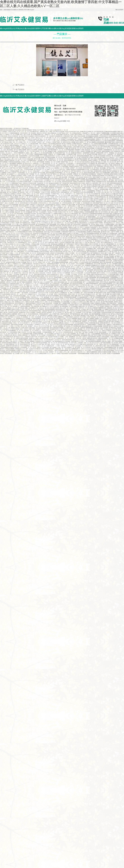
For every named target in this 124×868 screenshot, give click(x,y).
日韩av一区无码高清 (47, 230)
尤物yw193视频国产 (58, 208)
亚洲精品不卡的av (84, 165)
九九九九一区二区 (82, 154)
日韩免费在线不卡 (51, 335)
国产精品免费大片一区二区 (56, 150)
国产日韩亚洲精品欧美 (65, 200)
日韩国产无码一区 (30, 265)
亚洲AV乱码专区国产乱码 (72, 132)
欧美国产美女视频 (92, 154)
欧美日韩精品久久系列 (107, 317)
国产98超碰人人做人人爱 (57, 347)
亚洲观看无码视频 (80, 179)
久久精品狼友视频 (33, 144)
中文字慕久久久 (49, 168)
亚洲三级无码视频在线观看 (96, 218)
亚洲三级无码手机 (106, 268)
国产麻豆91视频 (4, 185)
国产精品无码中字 (26, 322)
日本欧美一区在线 (51, 273)
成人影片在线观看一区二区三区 (20, 191)
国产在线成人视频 (23, 308)
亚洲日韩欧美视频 (67, 340)
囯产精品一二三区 (78, 233)
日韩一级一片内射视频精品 (62, 290)
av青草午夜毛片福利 (101, 346)
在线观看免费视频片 (69, 259)
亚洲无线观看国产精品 (35, 311)
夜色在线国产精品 (107, 214)
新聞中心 (39, 28)
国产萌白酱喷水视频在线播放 (36, 276)
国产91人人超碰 (75, 267)
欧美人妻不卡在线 (106, 253)
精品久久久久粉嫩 (111, 194)
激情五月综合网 (38, 201)
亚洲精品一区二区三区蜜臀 (52, 162)
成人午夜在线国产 (51, 185)
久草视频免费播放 (14, 171)
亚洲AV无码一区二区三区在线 (76, 294)
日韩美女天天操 (106, 314)
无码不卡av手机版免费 (51, 249)
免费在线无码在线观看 (23, 267)
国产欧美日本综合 (109, 166)
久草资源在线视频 (97, 326)
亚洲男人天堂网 (27, 176)
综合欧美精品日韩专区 (49, 201)
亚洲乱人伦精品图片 (10, 315)
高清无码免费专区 (24, 206)
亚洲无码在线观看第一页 (41, 136)
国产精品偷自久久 (11, 299)
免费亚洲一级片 (105, 160)
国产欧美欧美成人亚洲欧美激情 (84, 205)
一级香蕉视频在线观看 (83, 353)
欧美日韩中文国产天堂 (69, 209)
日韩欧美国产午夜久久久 (68, 232)
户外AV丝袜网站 (80, 264)
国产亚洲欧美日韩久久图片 (11, 229)
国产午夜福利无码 (64, 183)
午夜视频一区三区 (93, 332)
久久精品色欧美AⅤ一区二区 (103, 148)
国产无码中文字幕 (52, 317)
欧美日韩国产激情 (74, 285)
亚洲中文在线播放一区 (77, 346)
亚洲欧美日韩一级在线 (27, 226)
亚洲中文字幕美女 (107, 331)
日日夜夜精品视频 (69, 150)
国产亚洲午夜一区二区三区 (76, 148)
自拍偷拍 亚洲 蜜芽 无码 (107, 265)
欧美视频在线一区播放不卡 (96, 174)
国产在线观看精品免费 (99, 297)
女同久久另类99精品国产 (92, 135)
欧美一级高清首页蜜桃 (52, 247)
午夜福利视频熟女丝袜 (110, 347)
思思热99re (72, 247)
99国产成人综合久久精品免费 (72, 277)
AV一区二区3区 (32, 347)
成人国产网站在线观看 (81, 159)
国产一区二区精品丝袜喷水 (74, 133)
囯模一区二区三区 (5, 246)
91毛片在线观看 (99, 299)
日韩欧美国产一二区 (38, 171)
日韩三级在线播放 (105, 135)
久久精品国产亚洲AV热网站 (95, 223)
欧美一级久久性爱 (25, 135)
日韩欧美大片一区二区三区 (56, 159)
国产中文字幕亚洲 (111, 235)
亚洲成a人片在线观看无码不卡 (53, 171)
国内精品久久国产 (89, 299)
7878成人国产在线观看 (38, 162)
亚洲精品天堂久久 (32, 294)
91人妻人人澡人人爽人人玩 (9, 159)
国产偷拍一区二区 (42, 139)
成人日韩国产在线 (54, 314)
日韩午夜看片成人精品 (79, 147)
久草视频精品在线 (5, 352)
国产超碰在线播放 (91, 217)
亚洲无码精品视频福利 (83, 156)
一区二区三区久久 (81, 249)
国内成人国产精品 (96, 162)
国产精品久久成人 (19, 337)
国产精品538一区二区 (26, 171)
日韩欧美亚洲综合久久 (95, 141)
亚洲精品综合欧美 (25, 185)
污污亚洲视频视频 (37, 241)
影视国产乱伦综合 (78, 256)
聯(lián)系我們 (119, 10)
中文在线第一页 (115, 147)
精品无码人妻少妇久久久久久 (84, 247)
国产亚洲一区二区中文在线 (26, 179)
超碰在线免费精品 (13, 249)
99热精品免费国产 (93, 320)
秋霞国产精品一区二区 (67, 162)
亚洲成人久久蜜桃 (119, 326)
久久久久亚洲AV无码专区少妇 (24, 233)
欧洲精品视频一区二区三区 (63, 291)
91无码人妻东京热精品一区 (77, 135)
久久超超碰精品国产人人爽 (85, 297)
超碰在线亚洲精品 (31, 303)
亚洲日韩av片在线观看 (102, 255)
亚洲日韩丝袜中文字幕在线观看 (29, 203)
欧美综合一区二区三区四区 (37, 249)
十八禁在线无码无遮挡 (80, 163)
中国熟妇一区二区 (36, 223)
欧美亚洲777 (86, 200)
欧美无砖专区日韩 (95, 288)
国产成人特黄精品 (67, 144)
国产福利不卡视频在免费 (54, 218)
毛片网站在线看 (76, 201)
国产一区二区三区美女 (26, 145)
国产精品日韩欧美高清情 (44, 214)
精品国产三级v (82, 318)
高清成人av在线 (11, 238)
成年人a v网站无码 (111, 201)
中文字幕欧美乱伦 (95, 170)
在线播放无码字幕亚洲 (98, 176)
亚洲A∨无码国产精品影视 (63, 267)
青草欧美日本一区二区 (84, 287)
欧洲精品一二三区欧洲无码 (115, 185)
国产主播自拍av (58, 145)
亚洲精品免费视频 (38, 334)
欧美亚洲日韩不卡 (105, 323)
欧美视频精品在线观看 (92, 136)
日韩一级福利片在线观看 (43, 194)
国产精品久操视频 (40, 166)
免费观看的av (61, 317)
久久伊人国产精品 (87, 312)
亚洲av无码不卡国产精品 (28, 328)
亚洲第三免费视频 (94, 157)
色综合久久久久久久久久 (17, 220)
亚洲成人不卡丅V (40, 302)
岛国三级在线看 (63, 177)
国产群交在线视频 (82, 320)
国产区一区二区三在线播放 (62, 255)
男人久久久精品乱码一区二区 (74, 198)
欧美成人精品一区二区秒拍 (116, 189)
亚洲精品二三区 (68, 256)
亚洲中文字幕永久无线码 (81, 244)
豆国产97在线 (17, 166)
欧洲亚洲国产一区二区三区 (63, 173)
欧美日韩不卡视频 (24, 205)
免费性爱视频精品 (14, 145)
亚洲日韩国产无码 (79, 265)
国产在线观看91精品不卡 (56, 271)
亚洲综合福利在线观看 (22, 338)
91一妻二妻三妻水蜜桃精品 (64, 201)
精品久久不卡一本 (41, 138)
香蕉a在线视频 (39, 177)
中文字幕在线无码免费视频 (13, 226)
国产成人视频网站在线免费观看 (95, 142)
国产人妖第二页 (70, 236)
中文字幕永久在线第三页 (9, 244)
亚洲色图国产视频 (27, 334)
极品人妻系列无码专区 (29, 291)
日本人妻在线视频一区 (55, 203)
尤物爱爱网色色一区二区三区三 (112, 150)
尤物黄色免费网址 (88, 138)
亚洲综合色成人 (51, 148)
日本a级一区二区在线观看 (12, 287)
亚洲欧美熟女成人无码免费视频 (38, 218)
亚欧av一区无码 (16, 271)
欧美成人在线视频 (21, 262)
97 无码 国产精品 (50, 255)
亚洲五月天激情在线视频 (98, 267)
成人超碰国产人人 (12, 174)
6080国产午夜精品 (5, 186)
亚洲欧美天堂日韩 (7, 201)
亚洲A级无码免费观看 (44, 270)
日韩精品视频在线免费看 (100, 144)
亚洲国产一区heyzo (33, 326)
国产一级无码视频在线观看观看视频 (58, 262)
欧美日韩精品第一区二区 (13, 344)
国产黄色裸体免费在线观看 (83, 209)
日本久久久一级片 (38, 145)
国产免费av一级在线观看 (21, 293)
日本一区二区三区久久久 (94, 331)
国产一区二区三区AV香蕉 (26, 154)
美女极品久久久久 (90, 294)
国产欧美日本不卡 (27, 163)
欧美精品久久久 (99, 241)
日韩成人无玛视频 (69, 253)
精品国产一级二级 (23, 276)
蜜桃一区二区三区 (95, 302)
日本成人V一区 (95, 209)
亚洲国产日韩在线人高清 (42, 329)
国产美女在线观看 (41, 265)
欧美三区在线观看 (64, 186)
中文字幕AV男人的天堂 (21, 326)
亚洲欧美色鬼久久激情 (88, 303)
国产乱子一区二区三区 (85, 308)
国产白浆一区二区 (60, 236)
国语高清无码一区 (106, 334)
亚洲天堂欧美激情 (16, 352)
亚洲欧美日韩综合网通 (29, 224)
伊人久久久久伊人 (19, 208)
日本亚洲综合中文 (110, 236)
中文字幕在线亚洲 (27, 217)
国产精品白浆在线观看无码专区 (11, 221)
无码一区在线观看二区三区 (32, 220)
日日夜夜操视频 (6, 309)
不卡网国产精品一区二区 (57, 194)
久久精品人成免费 (14, 223)
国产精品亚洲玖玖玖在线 (14, 241)
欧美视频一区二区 (36, 235)
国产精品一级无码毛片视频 (23, 200)
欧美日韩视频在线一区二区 (78, 191)
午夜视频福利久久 (26, 230)
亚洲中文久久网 (90, 236)
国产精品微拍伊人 (26, 241)
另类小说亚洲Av (43, 144)
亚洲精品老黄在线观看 (70, 297)
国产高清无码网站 (70, 268)
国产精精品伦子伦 (77, 270)
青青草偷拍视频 (50, 173)
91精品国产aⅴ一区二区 (88, 133)
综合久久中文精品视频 (62, 166)
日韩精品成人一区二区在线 (75, 177)
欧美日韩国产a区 (7, 322)
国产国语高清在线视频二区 (77, 283)
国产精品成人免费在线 (57, 323)
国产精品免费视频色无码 (57, 179)
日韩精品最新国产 (44, 314)
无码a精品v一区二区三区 (96, 279)
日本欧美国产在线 (45, 174)
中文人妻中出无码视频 (8, 212)
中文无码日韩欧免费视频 (32, 252)
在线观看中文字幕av (84, 281)
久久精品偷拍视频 (81, 232)
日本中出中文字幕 (43, 293)
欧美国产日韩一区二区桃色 (82, 259)
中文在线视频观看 (44, 189)
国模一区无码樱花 (75, 293)
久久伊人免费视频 (72, 318)
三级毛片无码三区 (104, 344)
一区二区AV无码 (31, 296)
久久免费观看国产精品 (16, 183)
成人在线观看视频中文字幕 (93, 179)
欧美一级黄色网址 (99, 166)
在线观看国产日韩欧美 (89, 153)
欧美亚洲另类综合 (88, 166)
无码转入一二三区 (69, 323)
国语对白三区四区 (42, 133)
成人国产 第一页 (24, 197)
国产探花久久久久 (77, 138)
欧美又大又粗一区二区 (54, 139)
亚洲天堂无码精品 (5, 252)
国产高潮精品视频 (36, 135)
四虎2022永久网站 (84, 302)
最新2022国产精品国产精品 (14, 300)
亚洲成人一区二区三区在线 (90, 322)
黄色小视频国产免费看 (92, 318)
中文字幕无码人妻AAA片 (86, 285)
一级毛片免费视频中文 (19, 153)
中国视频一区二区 (34, 174)
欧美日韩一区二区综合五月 (77, 217)
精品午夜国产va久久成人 (100, 177)
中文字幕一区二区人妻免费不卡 (11, 306)
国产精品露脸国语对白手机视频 (61, 341)
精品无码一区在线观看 (21, 347)
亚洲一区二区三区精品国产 (33, 192)
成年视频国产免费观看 (16, 163)
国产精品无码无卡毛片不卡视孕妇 (94, 258)
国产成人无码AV (54, 288)
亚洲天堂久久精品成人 (95, 165)
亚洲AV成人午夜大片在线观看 (52, 232)
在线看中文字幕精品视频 (93, 232)
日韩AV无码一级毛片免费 (44, 147)
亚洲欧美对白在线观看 (23, 218)
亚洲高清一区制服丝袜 (37, 200)
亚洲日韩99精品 (116, 332)
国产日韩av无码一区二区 (15, 334)
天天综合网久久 (4, 165)
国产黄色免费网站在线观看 (92, 233)
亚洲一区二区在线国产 (25, 229)
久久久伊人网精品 (95, 246)
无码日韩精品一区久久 (52, 217)
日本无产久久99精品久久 (21, 144)
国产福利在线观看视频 (110, 279)
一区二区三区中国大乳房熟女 (82, 162)
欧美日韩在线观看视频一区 (88, 192)
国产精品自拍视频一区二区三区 (54, 157)
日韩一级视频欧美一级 (72, 337)
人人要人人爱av (56, 141)
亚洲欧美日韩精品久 (76, 153)
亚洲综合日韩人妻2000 (11, 335)
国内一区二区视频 (69, 179)
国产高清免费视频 (100, 261)
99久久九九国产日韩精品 (23, 244)
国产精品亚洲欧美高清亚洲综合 (102, 305)
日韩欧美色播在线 (27, 264)
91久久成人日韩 (18, 170)
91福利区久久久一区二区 (32, 283)
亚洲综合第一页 (78, 185)
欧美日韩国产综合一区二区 (63, 153)
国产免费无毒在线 (73, 211)
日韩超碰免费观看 (12, 276)
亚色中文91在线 (101, 235)
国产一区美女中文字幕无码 (33, 349)
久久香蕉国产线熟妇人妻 (39, 182)
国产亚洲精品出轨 (50, 165)
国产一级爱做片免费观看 (41, 186)
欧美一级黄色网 (55, 299)
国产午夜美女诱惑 (105, 147)
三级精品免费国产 (92, 325)
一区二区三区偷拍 (114, 191)
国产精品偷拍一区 (12, 259)
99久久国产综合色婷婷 (38, 165)
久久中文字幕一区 (48, 322)
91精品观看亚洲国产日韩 (112, 215)
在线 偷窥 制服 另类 (23, 174)
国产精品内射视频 (89, 148)
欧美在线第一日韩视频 (52, 303)
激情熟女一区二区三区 (67, 265)
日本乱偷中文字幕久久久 (39, 264)
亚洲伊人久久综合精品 (43, 347)
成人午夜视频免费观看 (46, 246)
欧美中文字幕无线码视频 (66, 325)
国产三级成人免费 (89, 274)
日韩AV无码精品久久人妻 (49, 331)
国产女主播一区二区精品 (41, 159)
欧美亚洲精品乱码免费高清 (116, 136)
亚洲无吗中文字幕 (8, 144)
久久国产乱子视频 (107, 165)
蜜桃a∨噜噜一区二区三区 (51, 177)
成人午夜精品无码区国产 (13, 236)
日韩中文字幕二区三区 (14, 132)
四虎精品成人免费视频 (57, 244)
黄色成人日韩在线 (17, 268)
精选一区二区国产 (30, 138)
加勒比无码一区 (83, 306)
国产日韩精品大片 (44, 288)
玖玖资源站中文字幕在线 (67, 141)
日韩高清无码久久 (43, 203)
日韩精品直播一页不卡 (102, 153)
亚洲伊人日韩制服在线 (17, 186)
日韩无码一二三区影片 (92, 189)
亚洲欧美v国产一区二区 (27, 274)
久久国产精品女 (61, 133)
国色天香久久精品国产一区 (25, 259)
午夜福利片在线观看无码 (56, 136)
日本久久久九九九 (8, 170)
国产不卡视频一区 (77, 203)
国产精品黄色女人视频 (62, 148)
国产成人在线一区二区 (69, 252)
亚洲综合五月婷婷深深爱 (29, 183)
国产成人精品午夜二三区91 (93, 243)
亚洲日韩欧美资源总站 (40, 274)
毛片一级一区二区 (8, 273)
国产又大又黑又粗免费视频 (11, 205)
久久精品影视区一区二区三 (11, 340)
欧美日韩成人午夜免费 (26, 281)
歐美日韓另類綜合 (99, 270)
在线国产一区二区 (54, 352)
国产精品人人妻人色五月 (10, 341)
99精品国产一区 (112, 154)
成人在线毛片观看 (115, 294)
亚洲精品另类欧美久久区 (75, 166)
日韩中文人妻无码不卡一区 (11, 250)
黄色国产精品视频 (52, 211)
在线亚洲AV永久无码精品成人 (44, 341)
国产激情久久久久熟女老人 (107, 157)
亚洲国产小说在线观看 (67, 139)
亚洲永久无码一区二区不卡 (66, 212)
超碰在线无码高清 (54, 186)
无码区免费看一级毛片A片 (104, 249)
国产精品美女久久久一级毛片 (112, 223)
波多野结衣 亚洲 (55, 192)
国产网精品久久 (44, 306)
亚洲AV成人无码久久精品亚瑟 (37, 273)
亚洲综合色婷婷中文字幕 (9, 267)
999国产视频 (74, 296)
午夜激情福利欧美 (50, 205)
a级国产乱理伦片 (65, 314)
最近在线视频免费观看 (103, 277)
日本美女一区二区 (23, 209)
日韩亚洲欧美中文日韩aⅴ (78, 341)
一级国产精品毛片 (9, 232)
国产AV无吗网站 (57, 258)
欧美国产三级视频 (61, 205)
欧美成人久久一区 (12, 308)
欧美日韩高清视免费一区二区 (65, 185)
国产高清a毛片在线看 (31, 139)
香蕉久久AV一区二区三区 (108, 220)
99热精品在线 (80, 258)
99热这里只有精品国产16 (91, 227)
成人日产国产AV (44, 220)
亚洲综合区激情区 (16, 148)
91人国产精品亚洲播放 (108, 350)
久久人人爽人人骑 (17, 224)
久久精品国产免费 (71, 154)
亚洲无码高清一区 (67, 270)
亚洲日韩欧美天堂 (25, 344)
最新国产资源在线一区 (11, 160)
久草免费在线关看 (113, 144)
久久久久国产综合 (60, 170)
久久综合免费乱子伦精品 (82, 323)
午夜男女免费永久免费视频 (9, 314)
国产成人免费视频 (16, 147)
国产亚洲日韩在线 (111, 297)
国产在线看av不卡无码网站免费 (108, 233)
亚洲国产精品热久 (77, 144)
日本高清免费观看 (89, 212)
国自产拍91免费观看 (105, 262)
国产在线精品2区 (116, 151)
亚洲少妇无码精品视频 (61, 305)
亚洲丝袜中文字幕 (109, 159)
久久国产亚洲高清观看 (109, 141)
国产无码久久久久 (49, 305)
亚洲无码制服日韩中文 (107, 195)
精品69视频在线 (52, 133)
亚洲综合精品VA (72, 206)
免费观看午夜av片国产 (116, 229)
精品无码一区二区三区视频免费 (24, 212)
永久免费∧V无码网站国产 (37, 206)
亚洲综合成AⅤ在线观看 (95, 340)
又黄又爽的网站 (65, 283)
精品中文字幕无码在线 (56, 252)
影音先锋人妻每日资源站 (111, 174)
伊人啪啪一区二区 (49, 170)
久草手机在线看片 (29, 325)
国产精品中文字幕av (74, 151)
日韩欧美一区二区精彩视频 (80, 174)
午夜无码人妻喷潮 (50, 291)
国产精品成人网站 (7, 142)
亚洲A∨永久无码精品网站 (103, 173)
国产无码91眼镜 (118, 195)
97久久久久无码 (119, 350)
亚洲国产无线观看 (31, 211)
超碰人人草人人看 (64, 352)
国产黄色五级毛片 (76, 171)
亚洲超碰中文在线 (11, 189)
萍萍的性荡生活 (104, 136)
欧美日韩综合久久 (29, 186)
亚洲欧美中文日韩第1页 (86, 132)
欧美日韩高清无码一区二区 (91, 344)
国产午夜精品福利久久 (107, 243)
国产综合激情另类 (99, 138)
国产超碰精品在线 (25, 223)
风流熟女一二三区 (66, 346)
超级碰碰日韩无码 (101, 182)
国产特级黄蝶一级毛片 (42, 271)
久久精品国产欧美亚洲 (90, 273)
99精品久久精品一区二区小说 (47, 338)
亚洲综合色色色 (117, 331)
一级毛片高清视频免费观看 (61, 350)
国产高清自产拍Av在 (90, 235)
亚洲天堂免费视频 (20, 211)
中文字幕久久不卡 (76, 303)
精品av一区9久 (100, 224)
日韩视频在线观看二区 (102, 296)
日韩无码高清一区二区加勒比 (28, 133)
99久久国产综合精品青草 (42, 328)
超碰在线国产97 (48, 145)
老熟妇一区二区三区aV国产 (70, 145)
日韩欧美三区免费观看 (37, 261)
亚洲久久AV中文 (65, 299)
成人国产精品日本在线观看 (26, 136)
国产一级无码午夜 (84, 214)
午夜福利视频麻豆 (36, 318)
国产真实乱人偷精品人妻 (115, 163)
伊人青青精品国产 (114, 344)
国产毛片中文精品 (96, 335)
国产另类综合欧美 (69, 244)
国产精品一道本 (113, 180)
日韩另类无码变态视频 (19, 296)
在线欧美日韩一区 (118, 165)
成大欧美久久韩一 (106, 232)
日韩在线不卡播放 (5, 230)
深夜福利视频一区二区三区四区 (16, 215)
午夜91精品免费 (40, 296)
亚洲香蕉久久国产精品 (98, 186)
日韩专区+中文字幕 (11, 282)
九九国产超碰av (97, 312)
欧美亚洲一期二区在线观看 (113, 156)
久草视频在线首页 (63, 229)
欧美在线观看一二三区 (105, 332)
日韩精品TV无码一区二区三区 (37, 247)
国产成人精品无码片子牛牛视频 (74, 344)
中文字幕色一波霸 (85, 317)
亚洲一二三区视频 (65, 274)
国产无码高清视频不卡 (62, 261)
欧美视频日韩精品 (8, 258)
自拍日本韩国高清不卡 (53, 274)
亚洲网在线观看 (40, 255)
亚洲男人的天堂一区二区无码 (98, 353)
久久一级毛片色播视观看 (90, 352)
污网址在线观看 (110, 208)
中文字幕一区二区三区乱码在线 (62, 241)
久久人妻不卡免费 (60, 180)
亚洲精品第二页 (34, 288)
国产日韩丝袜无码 (84, 157)
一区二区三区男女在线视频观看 (105, 217)
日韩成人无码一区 (43, 262)
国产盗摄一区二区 (80, 347)
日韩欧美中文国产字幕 (31, 337)
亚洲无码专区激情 (26, 165)
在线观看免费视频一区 (106, 287)
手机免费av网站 (58, 209)
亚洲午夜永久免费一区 (46, 208)
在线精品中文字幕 (103, 322)
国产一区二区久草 (58, 332)
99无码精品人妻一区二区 (51, 215)
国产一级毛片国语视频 (87, 293)
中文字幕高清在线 (76, 188)
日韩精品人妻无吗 (41, 312)
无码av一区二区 (17, 323)
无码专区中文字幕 (45, 244)
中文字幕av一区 (72, 287)
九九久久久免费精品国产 (96, 221)
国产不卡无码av (101, 273)
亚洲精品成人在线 (96, 211)
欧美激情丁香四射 (91, 182)
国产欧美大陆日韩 (67, 226)
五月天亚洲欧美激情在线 (66, 215)
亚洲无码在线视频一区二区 (70, 157)
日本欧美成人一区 (82, 271)
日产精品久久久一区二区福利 (96, 306)
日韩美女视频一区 (68, 315)
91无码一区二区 (60, 344)
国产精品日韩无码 (80, 236)
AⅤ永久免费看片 (54, 306)
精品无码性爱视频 (45, 299)
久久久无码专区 (117, 287)
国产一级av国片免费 (22, 189)
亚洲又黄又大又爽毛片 (70, 271)
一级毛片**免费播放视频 (102, 133)
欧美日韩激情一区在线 (105, 320)
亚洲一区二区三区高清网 (101, 328)
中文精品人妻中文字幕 (87, 309)
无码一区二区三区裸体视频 (80, 220)
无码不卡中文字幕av (88, 198)
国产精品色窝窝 (25, 288)
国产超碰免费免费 (56, 270)
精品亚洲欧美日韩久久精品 (77, 183)
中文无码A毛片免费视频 (63, 273)
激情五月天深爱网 (32, 150)
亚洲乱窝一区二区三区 (111, 241)
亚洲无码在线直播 (67, 182)
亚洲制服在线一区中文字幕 (93, 264)
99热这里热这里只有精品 (88, 201)
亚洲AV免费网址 (41, 300)
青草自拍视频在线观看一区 (99, 311)
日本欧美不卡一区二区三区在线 (64, 176)
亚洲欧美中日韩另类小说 (13, 346)
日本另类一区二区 (30, 309)
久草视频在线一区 (64, 293)
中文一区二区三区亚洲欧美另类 (30, 132)
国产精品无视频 (71, 205)
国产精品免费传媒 (38, 232)
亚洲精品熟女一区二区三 (29, 300)
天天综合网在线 (33, 293)
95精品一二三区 (14, 253)
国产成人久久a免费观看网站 (80, 226)
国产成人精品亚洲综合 (81, 223)
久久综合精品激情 (11, 182)
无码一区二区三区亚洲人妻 (103, 212)
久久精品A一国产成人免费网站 (26, 341)
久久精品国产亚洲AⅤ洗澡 (75, 305)
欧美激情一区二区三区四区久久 (55, 312)
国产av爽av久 (8, 264)
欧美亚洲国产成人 (103, 163)
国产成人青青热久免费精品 (34, 238)
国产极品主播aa (111, 168)
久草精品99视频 (35, 244)
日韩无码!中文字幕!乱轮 (98, 145)
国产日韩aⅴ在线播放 (77, 343)
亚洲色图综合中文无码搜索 (23, 318)
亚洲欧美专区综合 (38, 340)
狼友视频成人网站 (91, 249)
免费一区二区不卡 (94, 230)
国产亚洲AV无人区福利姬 (51, 200)
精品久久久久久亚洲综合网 (80, 340)
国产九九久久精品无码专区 (9, 209)
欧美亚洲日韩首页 (23, 247)
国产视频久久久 (28, 285)
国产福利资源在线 (75, 314)
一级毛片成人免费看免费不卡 (72, 349)
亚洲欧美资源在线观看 (110, 132)
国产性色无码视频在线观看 (51, 285)
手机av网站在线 (35, 306)
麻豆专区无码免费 (97, 349)
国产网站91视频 (47, 238)
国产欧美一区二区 (39, 195)
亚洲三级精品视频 (59, 282)
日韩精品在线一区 (61, 338)
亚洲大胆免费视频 (21, 299)
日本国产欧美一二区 (72, 165)
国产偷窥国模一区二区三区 (59, 238)
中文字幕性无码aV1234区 (74, 238)
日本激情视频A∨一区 (9, 318)
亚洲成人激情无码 (66, 279)
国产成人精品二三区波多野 (12, 274)
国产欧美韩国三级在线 (94, 337)
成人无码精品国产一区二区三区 (30, 352)
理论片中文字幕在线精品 (71, 214)
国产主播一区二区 (51, 138)
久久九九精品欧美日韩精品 (113, 145)
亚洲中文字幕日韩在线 (28, 166)
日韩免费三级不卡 (24, 249)
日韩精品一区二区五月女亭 (29, 147)
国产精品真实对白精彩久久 (7, 200)
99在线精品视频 (104, 189)
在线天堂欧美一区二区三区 (78, 195)
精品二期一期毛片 (117, 268)
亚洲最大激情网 (36, 230)
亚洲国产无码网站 (25, 297)
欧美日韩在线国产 (91, 300)
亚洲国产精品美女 (30, 215)
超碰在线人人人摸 (101, 201)
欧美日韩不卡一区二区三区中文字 (32, 323)
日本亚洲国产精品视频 (39, 217)
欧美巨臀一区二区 (106, 264)
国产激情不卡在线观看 (23, 168)
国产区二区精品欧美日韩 (77, 299)
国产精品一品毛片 (50, 344)
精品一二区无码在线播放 (23, 235)
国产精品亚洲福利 (15, 288)
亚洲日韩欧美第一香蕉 (97, 329)
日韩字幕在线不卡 (69, 159)
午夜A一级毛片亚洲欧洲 (83, 246)
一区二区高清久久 (76, 291)
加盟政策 (70, 28)
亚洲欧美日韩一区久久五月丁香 (19, 188)
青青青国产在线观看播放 (73, 335)
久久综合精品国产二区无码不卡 (52, 340)
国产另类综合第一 (25, 221)
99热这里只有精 (11, 177)
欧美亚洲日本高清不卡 (80, 325)
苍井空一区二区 (107, 340)
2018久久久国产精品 (87, 171)
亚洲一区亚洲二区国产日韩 (27, 329)
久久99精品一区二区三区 (7, 214)
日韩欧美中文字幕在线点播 (37, 205)
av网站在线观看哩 (102, 338)
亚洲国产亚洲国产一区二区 (89, 188)
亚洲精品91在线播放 (16, 176)
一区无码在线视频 (28, 170)
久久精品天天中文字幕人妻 (72, 328)
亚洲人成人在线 (44, 352)
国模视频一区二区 (16, 230)
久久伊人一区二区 (61, 156)
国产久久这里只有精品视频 (37, 168)
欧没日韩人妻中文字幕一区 (40, 320)
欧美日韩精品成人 (61, 311)
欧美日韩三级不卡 (54, 220)
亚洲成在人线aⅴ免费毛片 (112, 306)
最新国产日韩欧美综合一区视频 (68, 320)
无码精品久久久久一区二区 (42, 325)
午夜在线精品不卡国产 (25, 157)
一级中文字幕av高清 (32, 277)
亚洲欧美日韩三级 (21, 277)
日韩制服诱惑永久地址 (53, 300)
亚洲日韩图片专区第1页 (63, 135)
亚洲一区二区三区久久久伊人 (92, 343)
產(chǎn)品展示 (30, 28)
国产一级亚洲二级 (72, 311)
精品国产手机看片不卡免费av (56, 337)
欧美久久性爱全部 (13, 136)
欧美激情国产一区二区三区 (63, 188)
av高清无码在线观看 (34, 156)
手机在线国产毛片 (112, 285)
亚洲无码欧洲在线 (94, 323)
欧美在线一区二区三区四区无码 (94, 347)
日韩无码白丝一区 (12, 243)
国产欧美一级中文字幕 (85, 145)
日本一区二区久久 (21, 238)
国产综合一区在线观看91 (40, 212)
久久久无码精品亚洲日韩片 (47, 156)
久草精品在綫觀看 (9, 349)
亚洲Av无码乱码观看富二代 (114, 346)
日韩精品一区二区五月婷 (58, 268)
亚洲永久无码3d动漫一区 (54, 265)
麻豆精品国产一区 (50, 176)
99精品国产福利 (105, 209)
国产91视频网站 (72, 334)
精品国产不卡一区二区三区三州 (11, 261)
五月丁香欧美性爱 (75, 192)
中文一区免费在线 (87, 238)
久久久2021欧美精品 (112, 273)
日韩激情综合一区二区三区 (114, 206)
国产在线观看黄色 (94, 262)
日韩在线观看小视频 (15, 332)
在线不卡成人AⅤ (80, 243)
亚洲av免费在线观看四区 (48, 188)
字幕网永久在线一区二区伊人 (76, 227)
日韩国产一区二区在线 (76, 168)
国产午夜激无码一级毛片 (52, 243)
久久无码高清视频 (106, 259)
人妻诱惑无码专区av (62, 151)
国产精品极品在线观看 (52, 183)
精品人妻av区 (94, 200)
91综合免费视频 (96, 334)
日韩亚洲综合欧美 (68, 332)
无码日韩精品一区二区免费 (46, 294)
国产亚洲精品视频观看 (59, 246)
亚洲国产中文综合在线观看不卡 (30, 246)
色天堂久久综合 (16, 322)
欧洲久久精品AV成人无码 (7, 302)
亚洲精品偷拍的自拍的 (43, 253)
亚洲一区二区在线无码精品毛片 (87, 296)
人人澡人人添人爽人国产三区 (104, 192)
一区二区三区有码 (116, 323)
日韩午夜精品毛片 (117, 325)
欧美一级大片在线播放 (38, 176)
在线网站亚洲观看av (75, 290)
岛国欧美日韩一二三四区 (7, 326)
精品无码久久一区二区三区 (20, 270)
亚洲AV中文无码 (50, 166)
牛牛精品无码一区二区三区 (45, 277)
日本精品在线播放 (90, 139)
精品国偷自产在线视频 (26, 320)
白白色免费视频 (4, 285)
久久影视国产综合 (48, 282)
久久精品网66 (70, 163)
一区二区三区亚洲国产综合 (82, 253)
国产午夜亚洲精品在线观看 (36, 197)
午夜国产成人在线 (38, 282)
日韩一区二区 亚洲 (104, 183)
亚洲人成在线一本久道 (117, 212)
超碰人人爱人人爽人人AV (33, 153)
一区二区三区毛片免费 (64, 195)
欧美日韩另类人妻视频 (69, 142)
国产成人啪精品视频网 (20, 150)
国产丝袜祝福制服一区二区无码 (109, 343)
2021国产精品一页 (89, 241)
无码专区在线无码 (13, 312)
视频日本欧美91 (68, 147)
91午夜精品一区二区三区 (93, 147)
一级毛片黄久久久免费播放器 (108, 230)
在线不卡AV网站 (74, 308)
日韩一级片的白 (88, 185)
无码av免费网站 (64, 285)
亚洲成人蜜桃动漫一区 (24, 335)
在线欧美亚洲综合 (29, 177)
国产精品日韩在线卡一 (106, 170)
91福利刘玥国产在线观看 (35, 209)
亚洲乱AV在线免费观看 (113, 353)
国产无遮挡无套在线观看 (57, 328)
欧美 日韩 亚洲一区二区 (7, 166)
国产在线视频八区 (114, 171)
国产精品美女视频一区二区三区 (27, 253)
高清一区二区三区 (78, 215)
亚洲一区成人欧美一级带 (61, 287)
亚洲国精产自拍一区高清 (81, 276)
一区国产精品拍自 (74, 261)
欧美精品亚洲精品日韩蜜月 (9, 343)
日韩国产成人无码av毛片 (95, 276)
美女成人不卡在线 (52, 212)
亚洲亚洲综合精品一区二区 (17, 283)
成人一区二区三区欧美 (68, 223)
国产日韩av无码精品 (114, 322)
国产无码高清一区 (70, 239)
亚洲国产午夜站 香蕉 (22, 350)
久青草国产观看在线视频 (87, 180)
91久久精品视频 (65, 302)
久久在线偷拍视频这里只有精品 (24, 232)
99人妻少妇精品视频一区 (48, 153)
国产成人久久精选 (75, 186)
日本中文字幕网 (41, 303)
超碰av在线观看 (37, 332)
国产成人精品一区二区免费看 (73, 312)
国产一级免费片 (116, 253)
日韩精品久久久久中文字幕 (89, 291)
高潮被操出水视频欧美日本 (92, 265)
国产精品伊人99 (66, 171)
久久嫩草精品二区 (65, 191)
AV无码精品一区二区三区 (28, 271)
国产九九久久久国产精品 (9, 168)
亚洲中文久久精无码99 (92, 183)
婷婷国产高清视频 (86, 151)
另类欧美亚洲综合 (44, 283)
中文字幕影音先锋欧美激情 (24, 182)
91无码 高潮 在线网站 (66, 220)
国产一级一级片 (68, 208)
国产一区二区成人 (35, 287)
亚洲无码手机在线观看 (33, 299)
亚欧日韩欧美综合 (111, 303)
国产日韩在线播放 (13, 151)
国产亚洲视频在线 (41, 224)
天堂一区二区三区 (52, 343)
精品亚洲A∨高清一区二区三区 (66, 249)
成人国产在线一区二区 (99, 247)
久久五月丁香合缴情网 (81, 160)
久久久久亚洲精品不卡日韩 (64, 138)
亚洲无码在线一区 (88, 305)
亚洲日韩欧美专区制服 (51, 229)
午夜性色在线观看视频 (14, 162)
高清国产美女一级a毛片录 (21, 273)
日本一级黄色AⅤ (71, 246)
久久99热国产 (4, 132)
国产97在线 (109, 261)
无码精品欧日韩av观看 (115, 197)
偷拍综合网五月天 (60, 309)
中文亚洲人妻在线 (54, 293)
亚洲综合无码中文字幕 (114, 311)
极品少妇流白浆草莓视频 (77, 235)
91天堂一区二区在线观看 (22, 180)
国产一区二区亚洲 (56, 223)
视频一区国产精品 (105, 250)
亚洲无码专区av (23, 250)
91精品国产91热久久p (99, 208)
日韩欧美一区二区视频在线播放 (57, 154)
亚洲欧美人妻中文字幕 (36, 256)
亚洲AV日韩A (20, 177)
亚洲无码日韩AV (4, 197)
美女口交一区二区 (32, 262)
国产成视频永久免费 (51, 151)
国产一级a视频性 (73, 221)
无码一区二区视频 (18, 142)
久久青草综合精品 (7, 195)
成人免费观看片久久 (117, 198)
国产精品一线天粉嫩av (100, 168)
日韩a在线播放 (105, 337)
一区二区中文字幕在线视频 (44, 198)
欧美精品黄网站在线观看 (26, 340)
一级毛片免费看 (109, 226)
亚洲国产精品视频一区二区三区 (81, 329)
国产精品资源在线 (18, 201)
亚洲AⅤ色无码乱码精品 (61, 294)
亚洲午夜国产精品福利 (79, 315)
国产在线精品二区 (69, 347)
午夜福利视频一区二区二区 (25, 173)
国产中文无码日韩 (89, 215)
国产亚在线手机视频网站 (52, 296)
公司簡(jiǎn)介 (19, 28)
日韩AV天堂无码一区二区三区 (97, 244)
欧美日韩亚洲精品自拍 (8, 303)
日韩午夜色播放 (61, 335)
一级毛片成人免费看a (72, 281)
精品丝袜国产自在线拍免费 (69, 353)
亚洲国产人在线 (46, 323)
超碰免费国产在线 (115, 135)
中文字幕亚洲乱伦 (93, 239)
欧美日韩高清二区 (88, 168)
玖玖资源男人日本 (43, 337)
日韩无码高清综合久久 (75, 229)
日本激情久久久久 (49, 180)
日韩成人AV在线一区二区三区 (103, 198)
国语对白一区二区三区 (59, 198)
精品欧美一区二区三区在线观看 (94, 150)
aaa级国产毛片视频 (61, 165)
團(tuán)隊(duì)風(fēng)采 (58, 28)
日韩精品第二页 (41, 183)
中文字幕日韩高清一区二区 (37, 151)
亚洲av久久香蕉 (46, 192)
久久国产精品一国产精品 (81, 332)
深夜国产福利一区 (57, 142)
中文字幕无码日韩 (99, 132)
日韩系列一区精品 (21, 194)
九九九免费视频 (67, 189)
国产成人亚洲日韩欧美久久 (77, 350)
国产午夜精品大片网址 (60, 318)
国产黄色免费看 (19, 214)
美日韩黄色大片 (100, 236)
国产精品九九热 (14, 157)
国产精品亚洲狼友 (14, 256)
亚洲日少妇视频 (91, 255)
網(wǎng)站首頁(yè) (7, 28)
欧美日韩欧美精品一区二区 (7, 338)
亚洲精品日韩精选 (79, 212)
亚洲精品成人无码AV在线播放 (27, 312)
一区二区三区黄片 (48, 256)
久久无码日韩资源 (14, 329)
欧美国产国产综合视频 (39, 173)
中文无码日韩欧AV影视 (8, 180)
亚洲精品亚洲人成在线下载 (101, 171)
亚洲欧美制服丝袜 (14, 133)
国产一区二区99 (22, 160)
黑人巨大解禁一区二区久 (84, 334)
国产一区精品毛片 (79, 139)
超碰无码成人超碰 (13, 156)
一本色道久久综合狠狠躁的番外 (16, 139)
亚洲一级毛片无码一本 (77, 241)
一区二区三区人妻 (16, 246)
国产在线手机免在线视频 (40, 343)
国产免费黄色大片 (96, 253)
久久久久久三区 (118, 170)
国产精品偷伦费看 (19, 138)
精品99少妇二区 (108, 271)
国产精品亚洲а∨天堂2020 (100, 185)
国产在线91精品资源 (47, 318)
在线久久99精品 (73, 262)
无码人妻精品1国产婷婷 (63, 224)
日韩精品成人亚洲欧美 (9, 194)
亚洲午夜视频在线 (69, 160)
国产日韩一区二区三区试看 (87, 261)
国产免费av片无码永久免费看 (80, 279)
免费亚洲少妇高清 (92, 338)
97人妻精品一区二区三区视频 (11, 135)
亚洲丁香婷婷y (90, 315)
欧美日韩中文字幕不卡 (103, 229)
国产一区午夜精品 (96, 259)
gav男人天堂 (23, 294)
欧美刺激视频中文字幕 (83, 170)
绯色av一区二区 (31, 194)
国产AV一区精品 (56, 353)
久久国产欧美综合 (48, 350)
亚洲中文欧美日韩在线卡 (62, 197)
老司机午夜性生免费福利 (82, 141)
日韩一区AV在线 (9, 311)
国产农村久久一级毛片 (56, 189)
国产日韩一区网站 (49, 197)
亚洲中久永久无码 (37, 227)
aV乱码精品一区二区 (45, 268)
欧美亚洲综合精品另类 (116, 183)
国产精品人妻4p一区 (48, 227)
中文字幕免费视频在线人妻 (101, 197)
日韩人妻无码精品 (8, 150)
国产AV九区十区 (15, 297)
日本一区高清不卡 (104, 318)
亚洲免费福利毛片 (23, 243)
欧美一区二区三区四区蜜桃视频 (73, 282)
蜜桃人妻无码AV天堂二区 (73, 309)
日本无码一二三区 (38, 285)
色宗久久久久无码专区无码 (61, 230)
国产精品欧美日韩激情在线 (79, 331)
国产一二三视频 (48, 281)
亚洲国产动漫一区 (103, 200)
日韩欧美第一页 (59, 349)
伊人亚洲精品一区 (26, 317)
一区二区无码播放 (49, 334)
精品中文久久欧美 (31, 198)
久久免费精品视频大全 (51, 195)
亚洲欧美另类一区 (89, 346)
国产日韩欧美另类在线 (36, 267)
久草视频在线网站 (109, 224)
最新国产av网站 (49, 206)
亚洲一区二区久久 (6, 191)
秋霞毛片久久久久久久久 (35, 350)
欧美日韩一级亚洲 (81, 338)
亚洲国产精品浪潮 (25, 261)
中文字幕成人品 (46, 223)
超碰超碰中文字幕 (110, 267)
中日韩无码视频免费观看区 (38, 185)
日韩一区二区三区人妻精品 (78, 255)
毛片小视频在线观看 (28, 195)
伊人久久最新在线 (112, 177)
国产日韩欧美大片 (111, 247)
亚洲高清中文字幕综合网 (40, 233)
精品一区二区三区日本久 (37, 180)
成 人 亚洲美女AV (61, 163)
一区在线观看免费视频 (117, 250)
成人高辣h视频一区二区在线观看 (69, 306)
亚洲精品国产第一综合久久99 (10, 154)
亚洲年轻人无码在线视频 (48, 235)
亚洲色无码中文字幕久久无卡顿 (50, 221)
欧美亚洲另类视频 (107, 312)
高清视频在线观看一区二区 (111, 258)
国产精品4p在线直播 (59, 132)
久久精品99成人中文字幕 (110, 329)
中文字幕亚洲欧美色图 (38, 157)
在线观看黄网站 (23, 156)
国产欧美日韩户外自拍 (9, 235)
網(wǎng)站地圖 (60, 121)
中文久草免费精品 (25, 346)
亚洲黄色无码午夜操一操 (10, 247)
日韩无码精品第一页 (15, 165)
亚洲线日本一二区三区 (115, 255)
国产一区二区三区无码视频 (97, 156)
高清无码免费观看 (50, 309)
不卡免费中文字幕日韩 (39, 148)
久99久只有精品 (59, 297)
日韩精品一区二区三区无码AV (81, 288)
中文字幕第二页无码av (77, 274)
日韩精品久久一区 (88, 144)
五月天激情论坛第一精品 (11, 141)
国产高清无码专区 (28, 201)
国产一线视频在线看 (64, 303)
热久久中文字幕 (54, 325)
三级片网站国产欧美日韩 (93, 195)
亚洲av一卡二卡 (95, 287)
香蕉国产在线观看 (88, 270)
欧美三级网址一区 (81, 142)
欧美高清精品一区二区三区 (41, 259)
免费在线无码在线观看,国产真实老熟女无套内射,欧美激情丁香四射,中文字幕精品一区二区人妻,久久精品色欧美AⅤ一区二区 (34, 130)
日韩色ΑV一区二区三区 (102, 139)
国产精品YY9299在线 (14, 317)
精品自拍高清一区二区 (49, 163)
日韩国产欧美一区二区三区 (56, 160)
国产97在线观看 (24, 256)
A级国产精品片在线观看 (117, 337)
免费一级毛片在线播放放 (111, 221)
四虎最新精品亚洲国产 (53, 264)
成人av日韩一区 (64, 308)
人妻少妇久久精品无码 (76, 352)
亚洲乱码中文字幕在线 (27, 279)
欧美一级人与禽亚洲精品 (17, 252)
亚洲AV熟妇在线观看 (80, 136)
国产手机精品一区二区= (60, 206)
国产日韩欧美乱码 (8, 337)
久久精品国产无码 (106, 179)
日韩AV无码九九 (83, 337)
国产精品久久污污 (103, 291)
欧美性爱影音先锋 (112, 182)
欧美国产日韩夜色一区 (94, 160)
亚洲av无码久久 (115, 173)
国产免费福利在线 (100, 315)
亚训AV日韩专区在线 (110, 299)
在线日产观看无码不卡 (79, 250)
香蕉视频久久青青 (79, 150)
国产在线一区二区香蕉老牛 (84, 268)
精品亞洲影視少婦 (87, 326)
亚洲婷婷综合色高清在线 (41, 226)
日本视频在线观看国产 (14, 255)
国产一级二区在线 (86, 186)
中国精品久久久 (17, 264)
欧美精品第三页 (88, 203)
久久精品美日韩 (99, 256)
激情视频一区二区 (49, 297)
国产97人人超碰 (105, 288)
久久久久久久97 (88, 208)
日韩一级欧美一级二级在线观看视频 (91, 314)
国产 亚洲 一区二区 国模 (103, 294)
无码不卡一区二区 (23, 314)
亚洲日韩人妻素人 (106, 341)
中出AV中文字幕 (84, 230)
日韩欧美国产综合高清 (55, 226)
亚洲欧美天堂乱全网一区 (93, 250)
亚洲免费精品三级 (115, 160)
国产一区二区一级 (5, 328)
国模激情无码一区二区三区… (11, 290)
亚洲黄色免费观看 (77, 200)
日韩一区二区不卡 (85, 267)
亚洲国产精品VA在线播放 (89, 229)
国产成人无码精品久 (50, 261)
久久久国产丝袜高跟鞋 (100, 285)
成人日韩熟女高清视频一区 (25, 343)
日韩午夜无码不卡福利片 (16, 285)
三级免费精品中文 (33, 308)
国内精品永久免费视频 (46, 315)
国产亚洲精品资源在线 (55, 144)
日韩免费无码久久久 (103, 252)
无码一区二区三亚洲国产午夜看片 (33, 142)
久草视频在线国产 (32, 160)
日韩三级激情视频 (36, 221)
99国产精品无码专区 (27, 148)
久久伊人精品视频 (78, 208)
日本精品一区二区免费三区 (37, 236)
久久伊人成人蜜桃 (24, 287)
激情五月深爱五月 (68, 233)
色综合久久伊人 (102, 154)
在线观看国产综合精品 (30, 214)
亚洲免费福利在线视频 (96, 214)
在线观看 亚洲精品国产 (97, 281)
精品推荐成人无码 (114, 282)
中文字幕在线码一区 (44, 250)
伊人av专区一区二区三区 (28, 255)
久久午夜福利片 (103, 239)
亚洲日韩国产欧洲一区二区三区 (101, 203)
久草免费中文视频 (117, 264)
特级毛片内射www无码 (18, 309)
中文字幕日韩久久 (110, 176)
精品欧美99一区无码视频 (9, 218)
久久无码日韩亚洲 (83, 262)
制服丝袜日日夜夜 (115, 318)
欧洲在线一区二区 (96, 317)
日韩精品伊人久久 (20, 349)
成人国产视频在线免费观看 (24, 282)
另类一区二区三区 (71, 156)
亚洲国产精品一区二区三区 (112, 138)
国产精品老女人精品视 (115, 328)
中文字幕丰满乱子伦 (112, 315)
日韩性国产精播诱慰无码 (99, 308)
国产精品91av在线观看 (66, 174)
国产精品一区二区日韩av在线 (95, 271)
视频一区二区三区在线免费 (85, 206)
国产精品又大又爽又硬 (25, 227)
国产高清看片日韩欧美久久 (31, 268)
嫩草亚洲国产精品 (110, 142)
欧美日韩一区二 (15, 294)
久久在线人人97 (74, 302)
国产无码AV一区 (33, 270)
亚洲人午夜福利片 (34, 258)
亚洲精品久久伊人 (20, 302)
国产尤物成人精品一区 (99, 206)
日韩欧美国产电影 (68, 136)
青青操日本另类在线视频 (63, 235)
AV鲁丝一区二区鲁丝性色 (64, 331)
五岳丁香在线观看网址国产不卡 (111, 276)
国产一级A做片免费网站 (56, 326)
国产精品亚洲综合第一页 (57, 239)
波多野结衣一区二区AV (111, 186)
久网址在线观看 (14, 197)
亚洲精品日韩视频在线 (79, 182)
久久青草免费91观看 (113, 274)
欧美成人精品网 (55, 191)
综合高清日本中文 (106, 211)
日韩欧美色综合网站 (20, 198)
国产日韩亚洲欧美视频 (40, 279)
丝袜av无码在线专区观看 (99, 238)
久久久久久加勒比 (109, 218)
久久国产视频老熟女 (85, 211)
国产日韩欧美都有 (33, 189)
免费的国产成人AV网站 (46, 132)
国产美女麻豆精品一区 (57, 250)
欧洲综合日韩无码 (82, 218)
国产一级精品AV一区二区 (48, 135)
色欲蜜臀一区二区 (43, 160)
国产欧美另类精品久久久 (69, 258)
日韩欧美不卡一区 (70, 194)
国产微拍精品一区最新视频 (12, 281)
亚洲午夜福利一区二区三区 (43, 141)
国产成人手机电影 (109, 256)
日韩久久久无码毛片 (19, 265)
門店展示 (45, 28)
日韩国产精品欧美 (71, 170)
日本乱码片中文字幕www (101, 180)
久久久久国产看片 (48, 209)
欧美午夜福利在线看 (90, 173)
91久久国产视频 (64, 221)
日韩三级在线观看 (51, 224)
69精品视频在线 (65, 192)
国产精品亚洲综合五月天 (84, 311)
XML (68, 121)
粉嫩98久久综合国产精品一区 (110, 349)
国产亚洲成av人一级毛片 (11, 305)
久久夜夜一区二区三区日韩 (109, 162)
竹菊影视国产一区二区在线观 (10, 206)
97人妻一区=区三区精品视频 (25, 159)
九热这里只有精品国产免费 (67, 243)
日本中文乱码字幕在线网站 (78, 300)
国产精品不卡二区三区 (61, 334)
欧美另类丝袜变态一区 (26, 290)
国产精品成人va (7, 268)
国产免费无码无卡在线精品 (21, 258)
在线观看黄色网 (40, 291)
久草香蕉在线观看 (67, 203)
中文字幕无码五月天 (108, 335)
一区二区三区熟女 (65, 300)
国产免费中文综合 (96, 151)
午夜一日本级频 (38, 290)
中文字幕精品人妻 (92, 163)
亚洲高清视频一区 (99, 309)
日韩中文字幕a (40, 215)
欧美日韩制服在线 (33, 314)
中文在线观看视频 (21, 315)
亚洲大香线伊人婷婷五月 (72, 317)
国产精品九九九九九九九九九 (28, 239)
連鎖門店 (45, 96)
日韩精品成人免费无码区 (32, 208)
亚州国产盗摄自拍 (14, 185)
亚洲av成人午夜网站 (106, 246)
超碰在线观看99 (106, 151)
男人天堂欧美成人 (104, 227)
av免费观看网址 (114, 277)
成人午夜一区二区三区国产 (67, 264)
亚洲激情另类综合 (43, 150)
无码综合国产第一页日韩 (88, 224)
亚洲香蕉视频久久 (59, 277)
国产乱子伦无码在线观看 (67, 276)
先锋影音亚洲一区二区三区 (104, 300)
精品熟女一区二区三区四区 (62, 168)
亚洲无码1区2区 (15, 320)
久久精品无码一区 (38, 305)
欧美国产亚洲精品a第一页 (54, 279)
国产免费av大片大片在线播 (105, 188)
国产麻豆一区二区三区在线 (54, 182)
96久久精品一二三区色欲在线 (27, 141)
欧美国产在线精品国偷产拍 (101, 205)
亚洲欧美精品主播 (88, 197)
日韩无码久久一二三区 (37, 297)
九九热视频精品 (91, 191)
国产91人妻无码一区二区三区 (36, 243)
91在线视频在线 (86, 290)
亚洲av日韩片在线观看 (48, 349)
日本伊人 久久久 (50, 236)
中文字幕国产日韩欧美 (8, 211)
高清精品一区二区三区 (77, 173)
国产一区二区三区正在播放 (55, 233)
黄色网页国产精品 (64, 247)
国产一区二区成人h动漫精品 (95, 159)
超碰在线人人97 (38, 163)
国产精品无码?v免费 (66, 329)
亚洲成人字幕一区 (26, 162)
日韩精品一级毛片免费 (59, 281)
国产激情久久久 (55, 174)
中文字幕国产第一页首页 (98, 194)
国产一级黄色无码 (13, 179)
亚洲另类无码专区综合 (101, 274)
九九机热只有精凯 (34, 191)
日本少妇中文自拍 (54, 308)
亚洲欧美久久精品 (34, 338)
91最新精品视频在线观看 (40, 154)
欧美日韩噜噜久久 (20, 303)
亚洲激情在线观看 (11, 262)
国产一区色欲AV (47, 142)
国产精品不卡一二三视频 (15, 291)
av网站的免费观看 (25, 306)
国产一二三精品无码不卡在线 (91, 282)
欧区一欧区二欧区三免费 (56, 259)
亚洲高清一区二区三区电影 (69, 218)
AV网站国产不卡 (25, 236)
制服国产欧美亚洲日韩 (111, 309)
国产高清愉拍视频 (65, 296)
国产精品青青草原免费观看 (93, 341)
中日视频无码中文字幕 (94, 220)
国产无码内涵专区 (92, 252)
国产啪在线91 (21, 192)
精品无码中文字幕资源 (49, 267)
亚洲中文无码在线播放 (38, 229)
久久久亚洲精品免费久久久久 (43, 353)
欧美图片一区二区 (14, 203)
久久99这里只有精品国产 (7, 138)
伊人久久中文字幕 (44, 326)
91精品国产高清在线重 (76, 197)
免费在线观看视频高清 (92, 283)
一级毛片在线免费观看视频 (42, 179)
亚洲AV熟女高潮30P (48, 290)
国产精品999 (5, 227)
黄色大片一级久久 (64, 217)
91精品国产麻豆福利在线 (21, 311)
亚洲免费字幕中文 (108, 326)
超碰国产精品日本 (16, 328)
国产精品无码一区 (39, 170)
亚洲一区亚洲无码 (117, 300)
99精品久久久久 (58, 315)
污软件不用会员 (104, 282)
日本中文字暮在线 (81, 252)
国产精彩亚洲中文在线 (100, 293)
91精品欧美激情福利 (57, 147)
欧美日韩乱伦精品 (63, 211)
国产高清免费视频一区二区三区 (14, 331)
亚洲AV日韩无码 (12, 173)
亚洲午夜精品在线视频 (17, 325)
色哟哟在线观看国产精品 (72, 180)
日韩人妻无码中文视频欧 (79, 189)
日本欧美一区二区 (24, 151)
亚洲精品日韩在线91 (35, 188)
